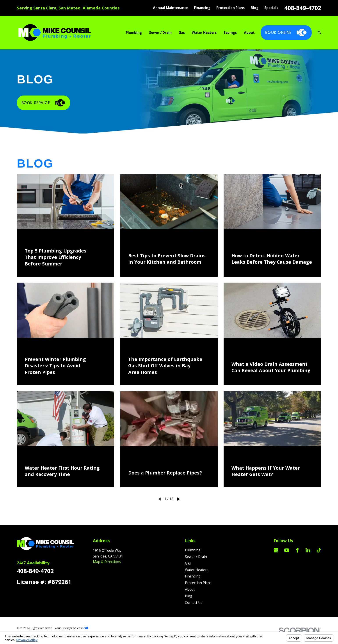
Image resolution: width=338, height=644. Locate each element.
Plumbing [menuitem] (134, 33)
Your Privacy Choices (71, 628)
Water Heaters (197, 570)
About (190, 589)
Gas (188, 563)
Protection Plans (230, 8)
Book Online (286, 32)
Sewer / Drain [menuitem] (160, 33)
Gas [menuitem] (182, 33)
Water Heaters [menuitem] (204, 33)
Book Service (44, 103)
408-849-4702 (303, 8)
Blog (255, 8)
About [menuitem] (249, 33)
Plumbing (193, 550)
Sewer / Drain (196, 557)
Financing (202, 8)
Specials (271, 8)
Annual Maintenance (171, 8)
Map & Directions (107, 562)
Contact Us (194, 603)
